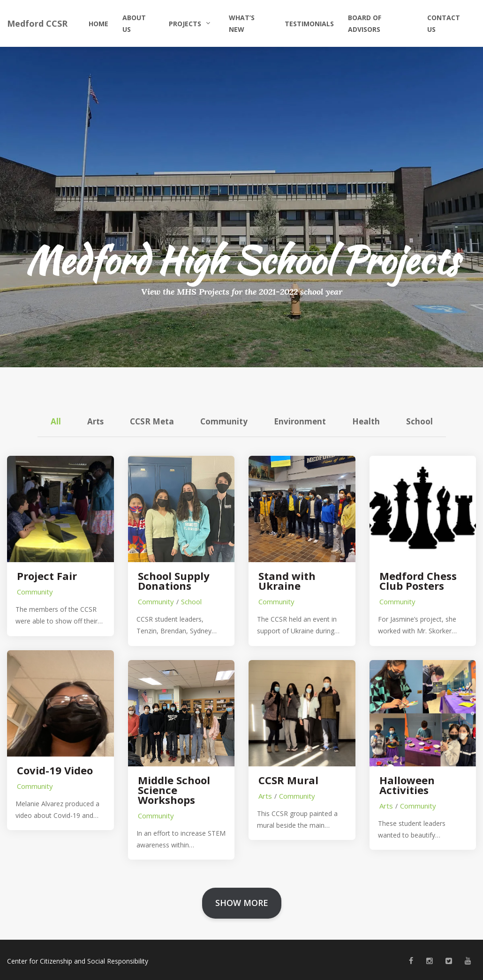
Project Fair (47, 576)
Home (98, 24)
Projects (185, 24)
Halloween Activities (407, 785)
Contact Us (444, 23)
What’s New (242, 23)
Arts (95, 421)
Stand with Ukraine (287, 581)
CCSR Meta (152, 421)
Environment (300, 421)
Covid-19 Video (55, 770)
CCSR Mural (288, 780)
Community (224, 421)
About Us (134, 23)
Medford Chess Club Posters (418, 581)
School (419, 421)
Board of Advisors (365, 23)
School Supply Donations (174, 581)
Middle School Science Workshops (174, 790)
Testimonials (309, 24)
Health (366, 421)
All (56, 421)
